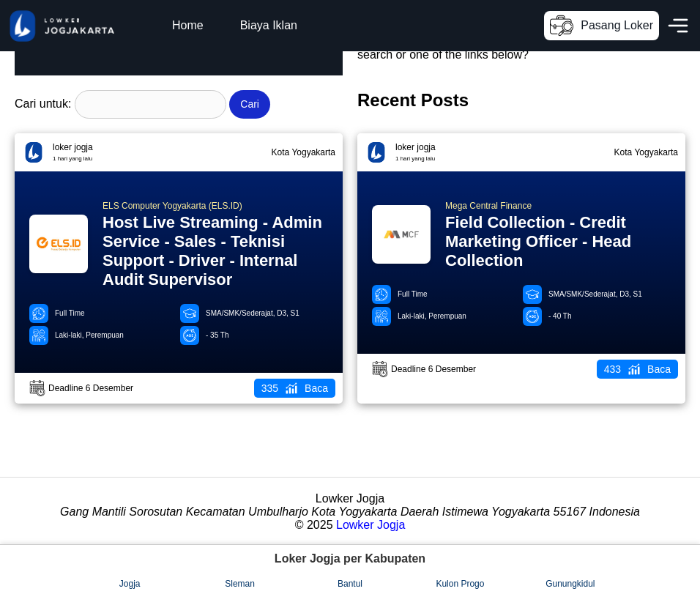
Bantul (350, 584)
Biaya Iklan (269, 25)
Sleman (240, 584)
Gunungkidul (570, 584)
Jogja (130, 584)
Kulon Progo (460, 584)
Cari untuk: (43, 104)
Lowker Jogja (371, 525)
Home (188, 25)
